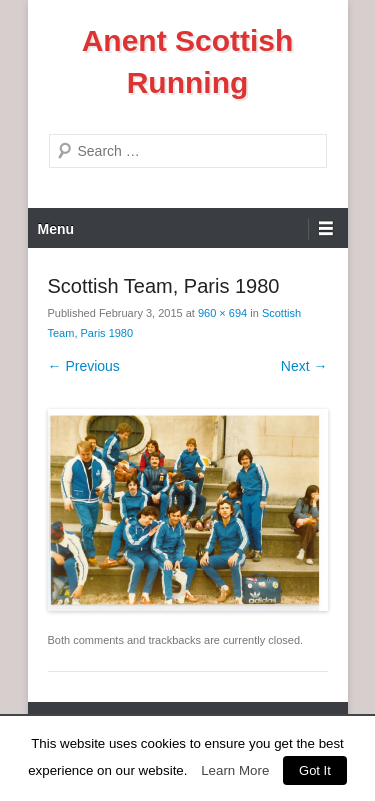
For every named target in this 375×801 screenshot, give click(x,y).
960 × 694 (222, 313)
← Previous (84, 366)
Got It (315, 770)
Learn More (235, 770)
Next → (304, 366)
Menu (56, 229)
